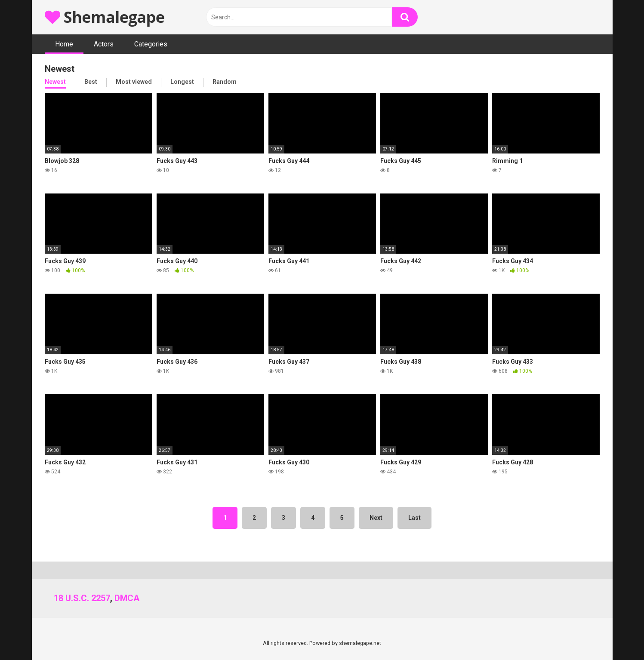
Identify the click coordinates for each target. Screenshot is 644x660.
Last (414, 518)
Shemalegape (105, 17)
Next (376, 518)
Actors (104, 44)
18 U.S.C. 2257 (82, 598)
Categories (151, 44)
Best (91, 82)
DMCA (127, 598)
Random (225, 82)
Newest (55, 82)
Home (64, 44)
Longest (182, 82)
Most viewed (134, 82)
